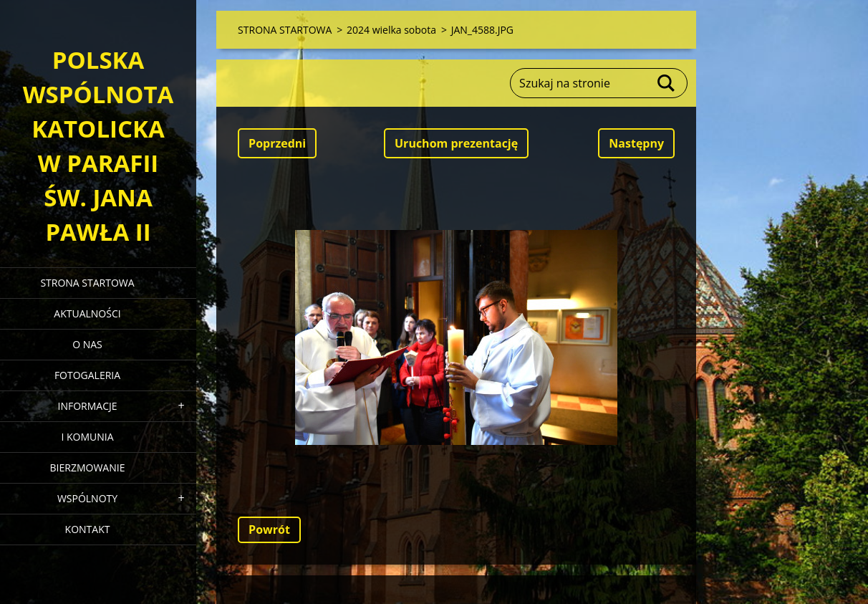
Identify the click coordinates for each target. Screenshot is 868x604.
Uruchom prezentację (456, 143)
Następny (636, 143)
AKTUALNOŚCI (87, 313)
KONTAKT (88, 529)
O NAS (87, 344)
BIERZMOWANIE (88, 468)
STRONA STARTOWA (87, 283)
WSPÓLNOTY (87, 498)
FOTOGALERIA (87, 375)
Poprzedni (277, 143)
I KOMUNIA (87, 437)
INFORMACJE (87, 406)
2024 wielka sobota (391, 30)
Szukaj (667, 83)
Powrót (269, 529)
